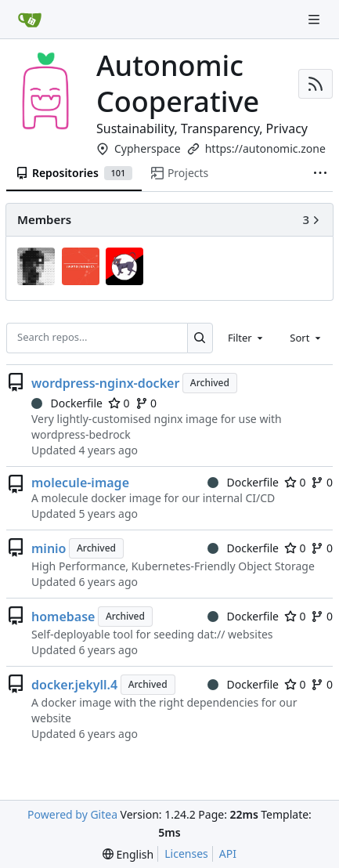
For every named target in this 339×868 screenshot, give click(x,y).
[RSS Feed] (316, 84)
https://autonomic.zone (265, 148)
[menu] (128, 854)
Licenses (186, 854)
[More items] (320, 174)
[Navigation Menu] (316, 19)
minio (49, 548)
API (228, 854)
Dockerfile (67, 403)
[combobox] (247, 338)
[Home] (30, 20)
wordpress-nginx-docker (105, 383)
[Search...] (200, 338)
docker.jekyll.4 (74, 685)
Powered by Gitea (72, 814)
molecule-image (80, 483)
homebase (63, 617)
